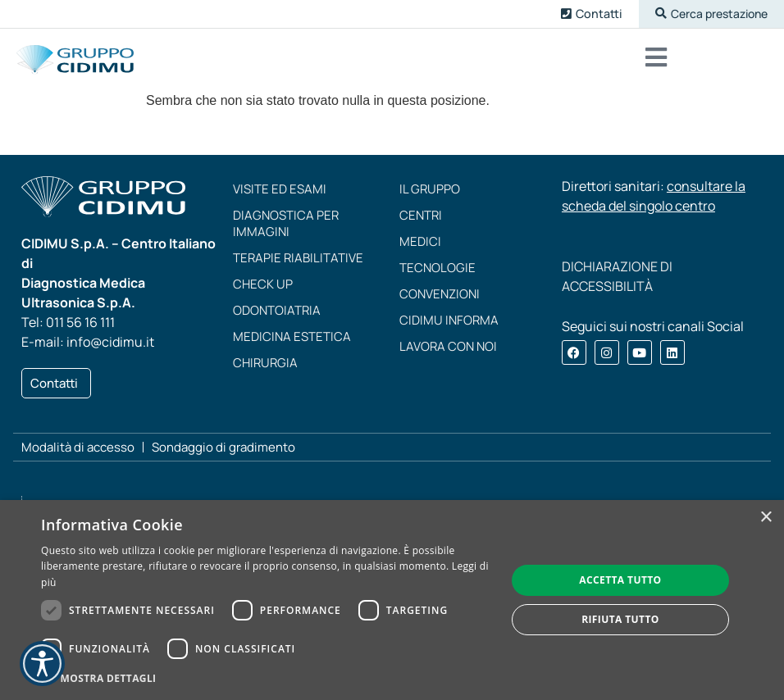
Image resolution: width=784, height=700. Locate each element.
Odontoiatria (277, 316)
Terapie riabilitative (298, 264)
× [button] (766, 518)
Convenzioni (440, 300)
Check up (263, 290)
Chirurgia (265, 368)
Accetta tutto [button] (620, 580)
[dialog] (392, 600)
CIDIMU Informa (449, 326)
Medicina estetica (292, 342)
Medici (420, 247)
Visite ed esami (280, 195)
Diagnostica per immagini (286, 229)
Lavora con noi (448, 352)
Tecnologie (438, 273)
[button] (706, 14)
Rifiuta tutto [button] (620, 619)
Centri (421, 221)
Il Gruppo (430, 195)
